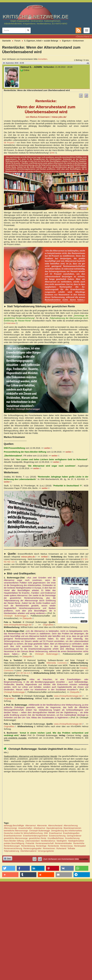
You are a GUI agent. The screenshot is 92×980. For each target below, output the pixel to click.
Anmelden (43, 59)
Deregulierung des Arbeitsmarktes (67, 831)
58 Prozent (10, 143)
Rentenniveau (67, 846)
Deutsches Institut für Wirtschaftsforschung (23, 833)
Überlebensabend (28, 851)
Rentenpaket (80, 846)
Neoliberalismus (48, 841)
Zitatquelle (28, 618)
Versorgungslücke (46, 851)
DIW (53, 153)
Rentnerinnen (49, 848)
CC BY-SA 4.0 (24, 673)
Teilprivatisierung (11, 851)
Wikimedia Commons (57, 663)
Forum (18, 41)
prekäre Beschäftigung (14, 843)
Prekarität (30, 843)
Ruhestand (61, 848)
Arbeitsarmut (39, 828)
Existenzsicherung (57, 836)
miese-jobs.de (29, 557)
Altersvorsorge (10, 828)
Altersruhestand (55, 826)
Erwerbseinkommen (13, 836)
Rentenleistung (28, 846)
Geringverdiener (74, 836)
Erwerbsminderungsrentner (35, 836)
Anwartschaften (25, 828)
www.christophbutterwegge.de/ (19, 625)
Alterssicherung (71, 826)
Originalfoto (49, 625)
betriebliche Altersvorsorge (16, 831)
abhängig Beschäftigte (14, 826)
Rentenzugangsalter (32, 848)
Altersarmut (31, 826)
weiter (48, 448)
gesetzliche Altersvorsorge (16, 838)
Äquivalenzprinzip (54, 828)
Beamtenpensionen (72, 828)
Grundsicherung (72, 838)
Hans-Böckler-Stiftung (14, 841)
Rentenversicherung (13, 848)
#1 (88, 63)
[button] (9, 868)
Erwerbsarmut (56, 833)
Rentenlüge (41, 846)
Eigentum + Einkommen (73, 41)
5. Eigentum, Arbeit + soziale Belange (41, 41)
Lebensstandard (32, 841)
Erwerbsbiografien (71, 833)
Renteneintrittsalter (63, 843)
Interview (12, 323)
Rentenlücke (53, 846)
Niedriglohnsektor (76, 841)
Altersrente (42, 826)
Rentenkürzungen (12, 846)
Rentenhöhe (79, 843)
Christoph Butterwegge (16, 616)
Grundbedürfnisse (56, 838)
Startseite (6, 41)
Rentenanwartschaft (45, 843)
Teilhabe (71, 848)
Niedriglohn (62, 841)
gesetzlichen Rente (38, 838)
